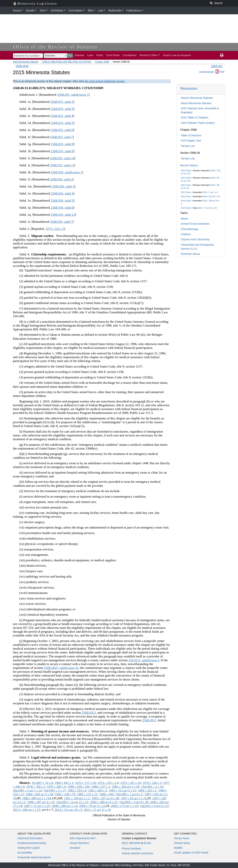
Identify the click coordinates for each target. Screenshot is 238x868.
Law (101, 10)
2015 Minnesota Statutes (26, 62)
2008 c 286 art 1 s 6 (64, 806)
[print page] (222, 55)
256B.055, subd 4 (62, 116)
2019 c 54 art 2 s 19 (211, 196)
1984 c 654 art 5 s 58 (39, 794)
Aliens (184, 219)
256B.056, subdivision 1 (66, 172)
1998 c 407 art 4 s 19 (41, 802)
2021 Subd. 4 (187, 192)
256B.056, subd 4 (62, 193)
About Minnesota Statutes (196, 103)
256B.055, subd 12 (63, 215)
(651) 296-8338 (131, 843)
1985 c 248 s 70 (65, 794)
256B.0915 (89, 713)
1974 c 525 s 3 (55, 229)
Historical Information (30, 838)
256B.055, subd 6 (62, 130)
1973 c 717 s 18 (85, 783)
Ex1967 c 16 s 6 (42, 783)
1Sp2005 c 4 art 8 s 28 (134, 802)
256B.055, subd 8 (62, 144)
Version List (188, 146)
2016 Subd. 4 (187, 201)
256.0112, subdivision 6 (144, 660)
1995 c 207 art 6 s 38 (105, 798)
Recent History (189, 165)
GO (70, 55)
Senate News (182, 843)
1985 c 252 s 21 (87, 794)
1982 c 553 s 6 (77, 790)
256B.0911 (149, 720)
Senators (75, 848)
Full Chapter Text (191, 141)
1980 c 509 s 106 (78, 787)
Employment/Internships (32, 843)
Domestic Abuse (190, 254)
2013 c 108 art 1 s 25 (27, 810)
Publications (134, 10)
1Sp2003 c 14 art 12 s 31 (72, 802)
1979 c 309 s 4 (56, 787)
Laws (90, 55)
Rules (100, 55)
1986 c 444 (106, 794)
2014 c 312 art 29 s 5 (68, 810)
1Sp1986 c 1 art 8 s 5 (129, 794)
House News (182, 838)
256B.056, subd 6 (62, 208)
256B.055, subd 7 (61, 137)
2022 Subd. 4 (187, 185)
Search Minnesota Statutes (197, 98)
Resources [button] (189, 88)
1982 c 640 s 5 (97, 790)
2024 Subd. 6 (187, 171)
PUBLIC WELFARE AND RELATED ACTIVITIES (67, 62)
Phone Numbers (132, 849)
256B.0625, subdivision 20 (61, 668)
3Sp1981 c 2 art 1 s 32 (27, 790)
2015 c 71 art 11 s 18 (207, 208)
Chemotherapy (190, 229)
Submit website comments (138, 853)
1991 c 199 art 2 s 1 (77, 798)
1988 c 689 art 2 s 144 (36, 798)
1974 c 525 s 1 (107, 783)
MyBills (178, 848)
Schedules (57, 10)
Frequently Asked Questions (34, 857)
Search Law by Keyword (177, 55)
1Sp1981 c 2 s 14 (152, 787)
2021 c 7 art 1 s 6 (210, 192)
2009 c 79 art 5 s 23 (92, 806)
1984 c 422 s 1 (147, 790)
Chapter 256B (102, 62)
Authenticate (207, 72)
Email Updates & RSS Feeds (191, 853)
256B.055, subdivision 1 (73, 95)
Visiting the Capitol (29, 848)
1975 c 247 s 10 (130, 783)
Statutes (79, 55)
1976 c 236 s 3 (152, 783)
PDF (220, 72)
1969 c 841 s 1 (64, 783)
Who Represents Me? (83, 838)
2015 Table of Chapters (195, 117)
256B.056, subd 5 (62, 201)
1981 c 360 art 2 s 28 (125, 787)
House (17, 10)
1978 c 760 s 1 (36, 787)
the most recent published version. (105, 81)
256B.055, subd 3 (62, 109)
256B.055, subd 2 (62, 102)
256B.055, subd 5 (62, 123)
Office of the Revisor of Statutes (55, 47)
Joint (42, 10)
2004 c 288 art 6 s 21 (104, 802)
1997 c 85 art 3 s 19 (133, 798)
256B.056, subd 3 (63, 186)
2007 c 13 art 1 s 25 (37, 806)
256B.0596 (22, 66)
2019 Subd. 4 (187, 196)
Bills (90, 10)
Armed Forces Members (195, 224)
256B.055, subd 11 (62, 165)
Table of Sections (191, 135)
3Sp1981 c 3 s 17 (55, 790)
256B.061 (217, 66)
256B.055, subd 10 (62, 158)
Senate (30, 10)
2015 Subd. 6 (187, 208)
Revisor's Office (149, 55)
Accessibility (25, 853)
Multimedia (115, 10)
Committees (76, 10)
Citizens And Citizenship (195, 239)
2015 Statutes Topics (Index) (198, 123)
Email (147, 843)
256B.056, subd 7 (61, 222)
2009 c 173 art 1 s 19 (124, 806)
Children (186, 234)
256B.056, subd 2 (61, 179)
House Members (80, 843)
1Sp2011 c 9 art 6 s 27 (154, 806)
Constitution (130, 55)
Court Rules (113, 55)
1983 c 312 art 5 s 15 (122, 790)
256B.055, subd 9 (62, 151)
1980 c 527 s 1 (101, 787)
